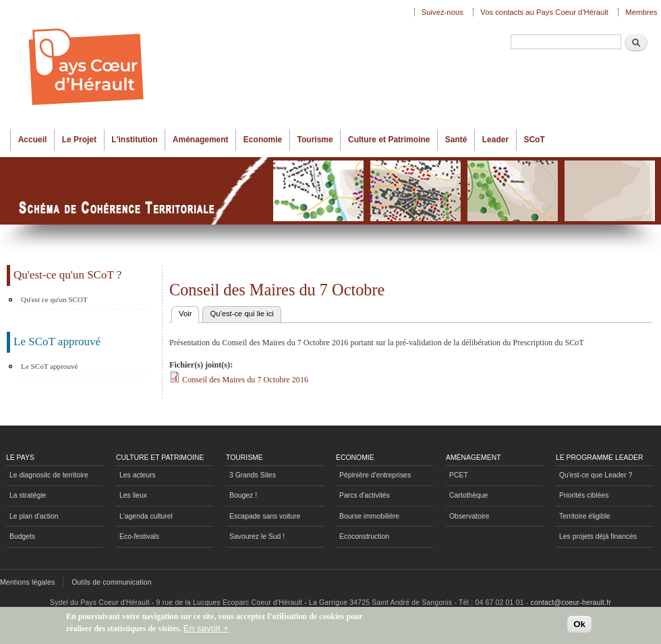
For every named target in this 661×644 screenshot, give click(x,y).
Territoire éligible (585, 516)
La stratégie (28, 495)
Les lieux (133, 495)
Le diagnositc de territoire (49, 475)
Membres (641, 12)
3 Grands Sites (253, 475)
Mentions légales (27, 582)
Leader (495, 140)
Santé (456, 140)
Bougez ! (243, 495)
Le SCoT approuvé (49, 366)
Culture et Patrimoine (389, 140)
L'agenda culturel (146, 516)
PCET (459, 475)
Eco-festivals (139, 536)
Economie (263, 140)
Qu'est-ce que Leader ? (596, 475)
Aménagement (201, 140)
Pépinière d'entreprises (375, 475)
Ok (579, 627)
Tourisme (315, 140)
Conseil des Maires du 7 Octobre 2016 (245, 380)
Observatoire (469, 516)
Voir (189, 312)
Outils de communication (112, 582)
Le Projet (79, 140)
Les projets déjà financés (598, 536)
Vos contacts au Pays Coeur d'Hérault (544, 12)
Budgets (22, 536)
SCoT (534, 140)
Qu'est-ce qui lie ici (241, 314)
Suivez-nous (442, 12)
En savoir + (206, 631)
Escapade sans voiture (265, 516)
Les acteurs (138, 475)
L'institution (134, 140)
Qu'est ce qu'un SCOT (54, 299)
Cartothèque (468, 495)
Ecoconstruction (364, 536)
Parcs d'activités (365, 495)
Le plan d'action (34, 516)
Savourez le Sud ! (257, 536)
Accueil (33, 140)
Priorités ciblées (584, 495)
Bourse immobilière (369, 516)
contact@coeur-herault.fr (571, 603)
